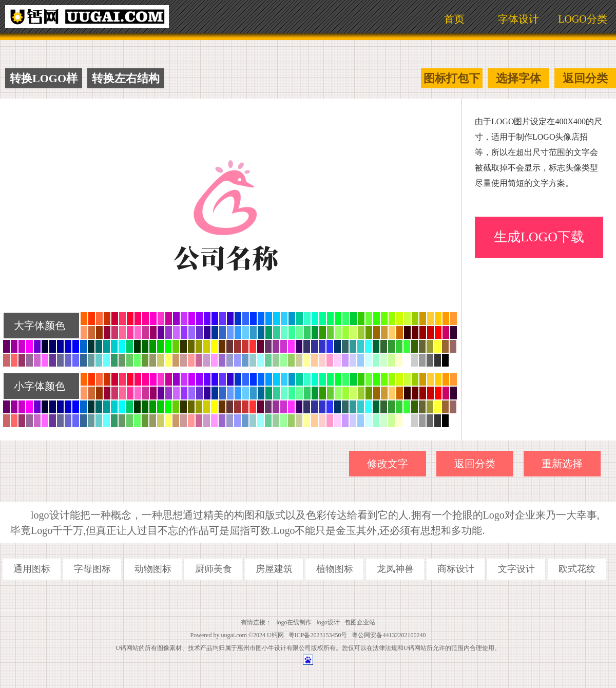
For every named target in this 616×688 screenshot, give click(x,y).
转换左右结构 (126, 78)
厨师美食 (214, 569)
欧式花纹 (577, 569)
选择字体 (518, 78)
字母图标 (92, 569)
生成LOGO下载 (539, 237)
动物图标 (153, 569)
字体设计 (518, 19)
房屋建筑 (274, 569)
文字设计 (516, 569)
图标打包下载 (452, 80)
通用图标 (32, 569)
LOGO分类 (583, 19)
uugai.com (234, 635)
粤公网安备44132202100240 (389, 635)
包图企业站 (360, 622)
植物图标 (335, 569)
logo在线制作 (294, 622)
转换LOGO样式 (44, 80)
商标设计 (456, 569)
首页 (454, 19)
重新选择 (562, 464)
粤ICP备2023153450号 (318, 635)
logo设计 (328, 622)
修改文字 (388, 464)
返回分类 (585, 78)
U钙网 (275, 635)
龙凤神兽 (395, 569)
